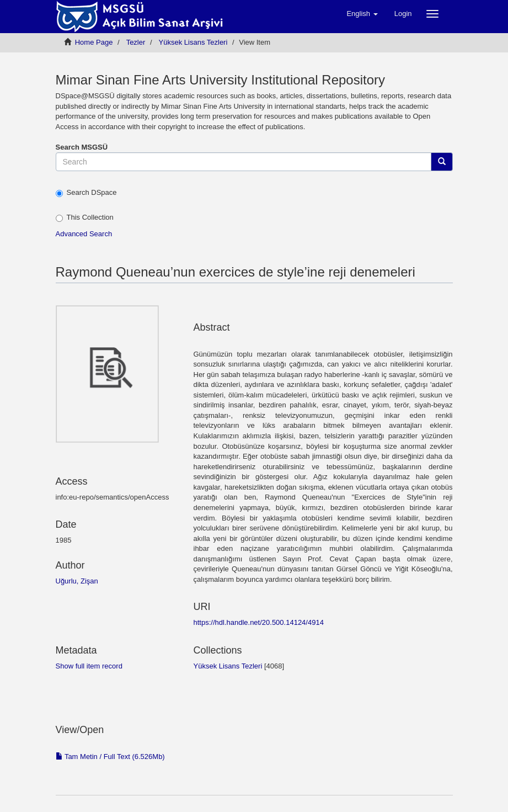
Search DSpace (86, 193)
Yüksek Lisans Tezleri (193, 42)
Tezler (136, 42)
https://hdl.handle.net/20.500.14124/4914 (259, 622)
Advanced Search (84, 234)
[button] (362, 14)
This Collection (85, 217)
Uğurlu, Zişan (77, 581)
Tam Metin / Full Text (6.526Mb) (110, 757)
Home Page (94, 42)
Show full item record (89, 666)
